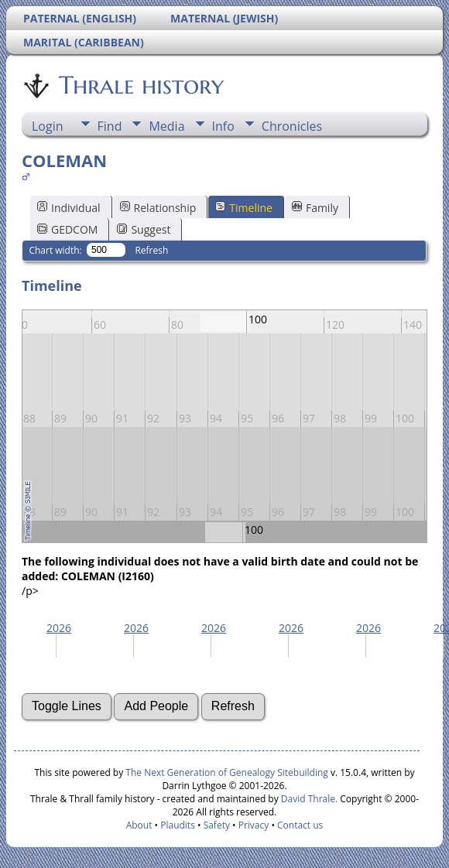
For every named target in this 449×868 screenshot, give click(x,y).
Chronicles (292, 126)
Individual (69, 208)
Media (166, 126)
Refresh (151, 250)
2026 (59, 628)
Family (315, 208)
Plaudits (178, 825)
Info (223, 126)
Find (110, 126)
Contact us (300, 825)
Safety (217, 825)
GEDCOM (67, 229)
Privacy (254, 825)
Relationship (158, 208)
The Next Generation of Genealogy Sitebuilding (227, 772)
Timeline (244, 208)
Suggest (144, 229)
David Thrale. (308, 799)
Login (48, 126)
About (139, 825)
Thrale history (140, 85)
